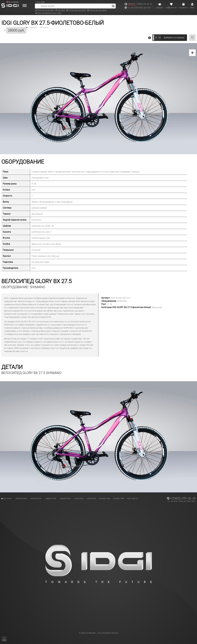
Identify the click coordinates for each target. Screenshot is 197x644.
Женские (44, 28)
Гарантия (51, 498)
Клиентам (105, 498)
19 (159, 38)
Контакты (133, 498)
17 (156, 38)
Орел (43, 2)
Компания (21, 498)
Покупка (79, 498)
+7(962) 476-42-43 (144, 4)
